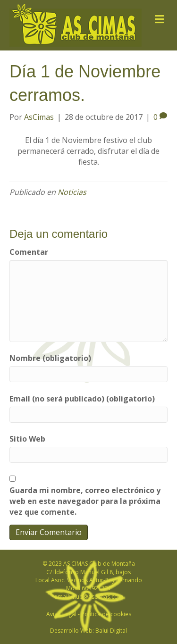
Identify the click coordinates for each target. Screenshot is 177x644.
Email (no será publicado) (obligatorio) (82, 399)
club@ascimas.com (97, 597)
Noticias (72, 192)
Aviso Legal (61, 614)
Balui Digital (111, 631)
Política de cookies (106, 614)
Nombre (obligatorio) (50, 358)
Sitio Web (27, 439)
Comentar (29, 252)
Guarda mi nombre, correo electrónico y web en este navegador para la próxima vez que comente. (85, 501)
